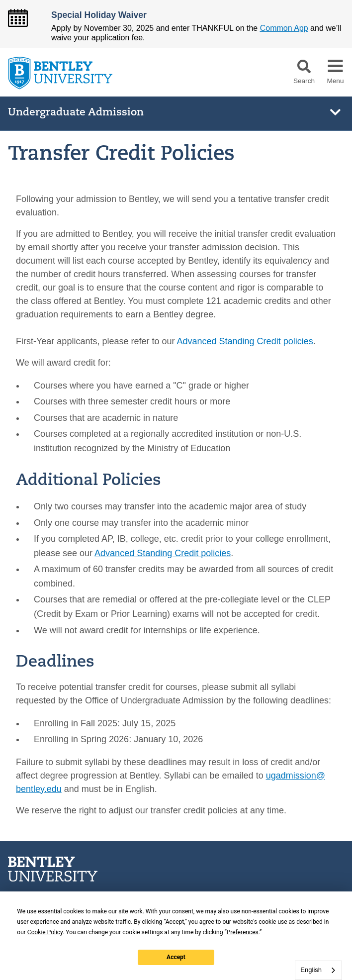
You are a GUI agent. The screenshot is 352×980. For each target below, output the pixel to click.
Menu (335, 81)
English (311, 970)
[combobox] (318, 970)
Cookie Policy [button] (45, 932)
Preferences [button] (243, 932)
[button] (304, 66)
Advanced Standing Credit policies (245, 341)
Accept (176, 957)
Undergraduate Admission (76, 113)
